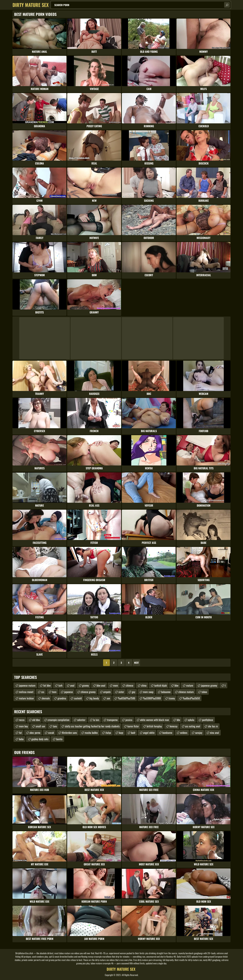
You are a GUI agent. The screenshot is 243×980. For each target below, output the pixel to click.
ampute (107, 692)
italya (108, 733)
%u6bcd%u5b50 (191, 698)
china (144, 685)
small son (40, 726)
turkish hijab (160, 685)
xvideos (184, 733)
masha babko (91, 733)
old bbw (36, 720)
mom (116, 685)
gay (133, 692)
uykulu (191, 720)
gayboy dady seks (40, 739)
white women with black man (154, 720)
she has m (213, 726)
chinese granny (88, 692)
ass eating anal (193, 726)
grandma (62, 698)
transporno (112, 720)
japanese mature (27, 685)
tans (55, 726)
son (108, 698)
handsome (167, 733)
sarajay (199, 733)
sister (121, 692)
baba (21, 739)
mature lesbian (26, 698)
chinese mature (186, 692)
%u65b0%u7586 (126, 698)
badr (133, 733)
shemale (46, 698)
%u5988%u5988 (152, 698)
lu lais (96, 720)
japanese (69, 692)
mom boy (23, 726)
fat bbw (47, 685)
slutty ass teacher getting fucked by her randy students (92, 726)
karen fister (133, 726)
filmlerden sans (69, 733)
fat (20, 733)
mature (190, 685)
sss (43, 692)
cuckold (78, 698)
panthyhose (208, 720)
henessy (173, 726)
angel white (149, 733)
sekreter (81, 720)
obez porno (35, 733)
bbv (178, 720)
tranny (172, 698)
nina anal (214, 733)
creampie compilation (58, 720)
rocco (22, 720)
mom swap (148, 692)
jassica (129, 720)
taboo (204, 692)
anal (72, 685)
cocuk (51, 733)
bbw (176, 685)
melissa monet (26, 692)
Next (136, 663)
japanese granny (209, 685)
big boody (94, 698)
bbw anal (101, 685)
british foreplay (154, 726)
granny (85, 685)
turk (60, 685)
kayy (121, 733)
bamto (59, 739)
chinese (130, 685)
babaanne (166, 692)
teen (54, 692)
